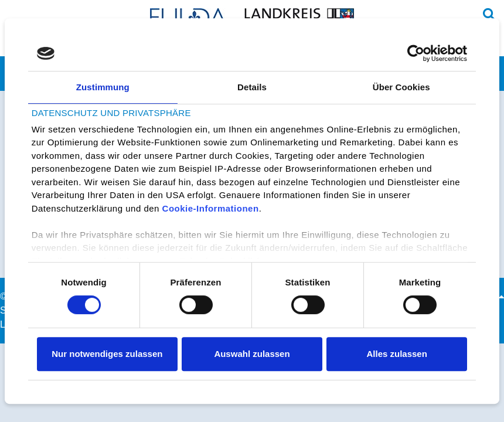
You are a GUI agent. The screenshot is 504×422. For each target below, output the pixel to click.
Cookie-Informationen (211, 208)
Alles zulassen (396, 354)
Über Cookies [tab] (401, 87)
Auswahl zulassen (252, 354)
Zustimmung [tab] (103, 87)
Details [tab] (252, 87)
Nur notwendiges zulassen (107, 354)
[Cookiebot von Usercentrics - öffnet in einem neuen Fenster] (416, 53)
